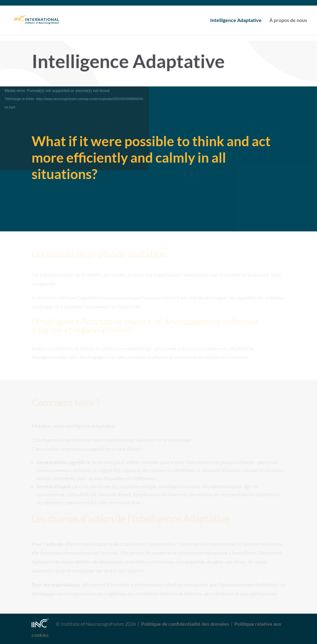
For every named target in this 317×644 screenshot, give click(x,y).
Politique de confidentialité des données (185, 624)
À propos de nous (288, 20)
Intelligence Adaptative (236, 20)
